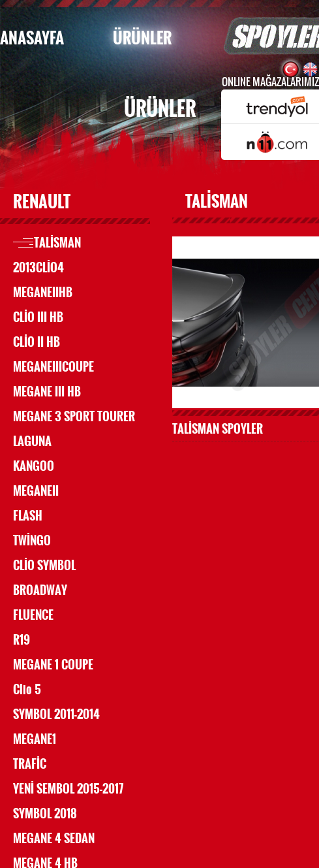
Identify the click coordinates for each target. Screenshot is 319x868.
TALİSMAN (57, 243)
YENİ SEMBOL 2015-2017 (68, 789)
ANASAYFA (32, 38)
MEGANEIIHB (43, 293)
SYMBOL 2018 (45, 814)
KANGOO (34, 466)
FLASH (28, 516)
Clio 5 (27, 690)
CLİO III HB (38, 317)
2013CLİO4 (38, 268)
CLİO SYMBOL (44, 566)
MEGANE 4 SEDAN (54, 839)
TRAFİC (30, 764)
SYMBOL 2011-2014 (56, 715)
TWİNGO (32, 541)
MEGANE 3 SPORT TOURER (74, 417)
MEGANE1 (35, 739)
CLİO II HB (37, 342)
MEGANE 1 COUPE (53, 665)
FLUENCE (33, 615)
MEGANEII (36, 491)
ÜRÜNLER (142, 38)
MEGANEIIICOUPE (53, 367)
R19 (22, 640)
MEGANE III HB (47, 392)
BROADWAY (40, 590)
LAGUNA (32, 442)
